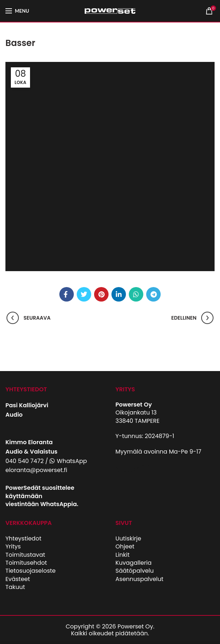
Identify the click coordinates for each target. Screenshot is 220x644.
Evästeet (18, 579)
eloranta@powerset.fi (36, 470)
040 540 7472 (25, 461)
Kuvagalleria (134, 563)
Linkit (122, 555)
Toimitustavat (25, 555)
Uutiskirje (128, 538)
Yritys (13, 546)
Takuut (15, 587)
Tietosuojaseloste (31, 571)
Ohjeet (125, 546)
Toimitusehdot (26, 563)
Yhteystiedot (23, 538)
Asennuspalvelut (139, 579)
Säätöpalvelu (135, 571)
